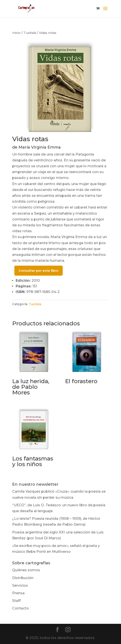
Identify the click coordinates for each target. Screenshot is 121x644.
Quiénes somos (26, 570)
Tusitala (30, 33)
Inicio (16, 33)
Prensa (18, 593)
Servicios (20, 585)
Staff (16, 601)
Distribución (23, 578)
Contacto (21, 608)
